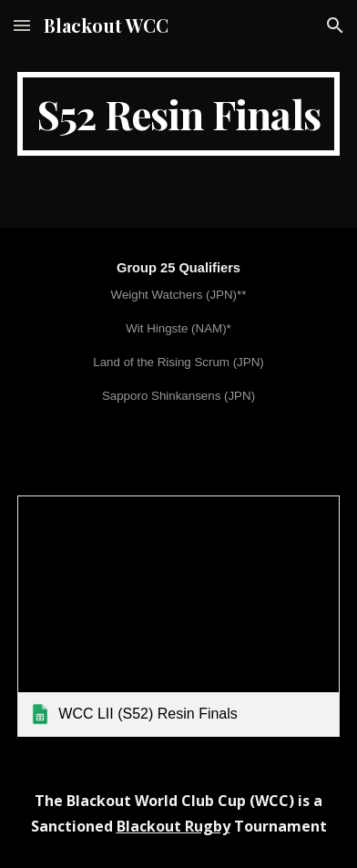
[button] (22, 25)
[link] (178, 616)
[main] (178, 114)
